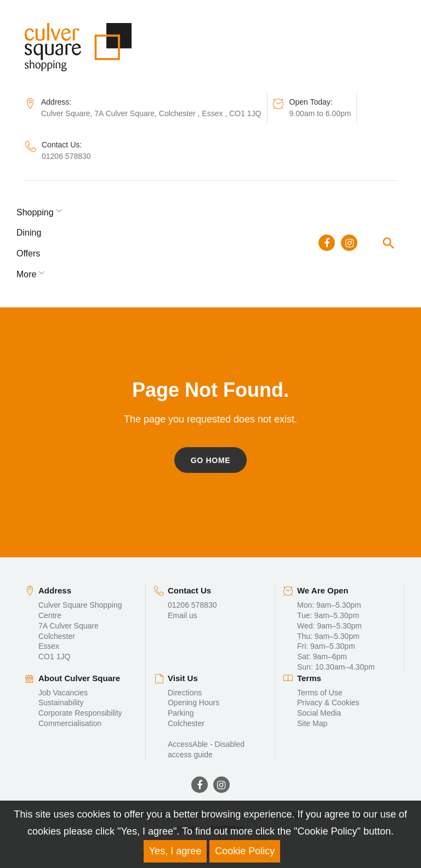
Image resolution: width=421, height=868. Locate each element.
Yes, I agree (175, 851)
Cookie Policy (245, 851)
